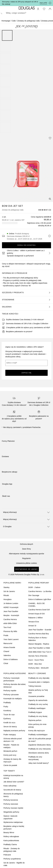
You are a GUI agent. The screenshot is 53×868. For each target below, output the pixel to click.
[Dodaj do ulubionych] (50, 138)
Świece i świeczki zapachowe (10, 817)
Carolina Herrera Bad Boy (39, 634)
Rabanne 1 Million (36, 618)
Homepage (6, 21)
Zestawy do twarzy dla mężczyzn (12, 760)
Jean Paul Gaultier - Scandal (40, 630)
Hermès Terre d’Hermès (38, 656)
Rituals (6, 595)
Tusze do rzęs (9, 715)
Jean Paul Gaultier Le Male (39, 648)
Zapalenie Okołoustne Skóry (40, 745)
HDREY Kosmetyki (11, 607)
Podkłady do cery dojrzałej (39, 678)
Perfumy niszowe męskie (13, 808)
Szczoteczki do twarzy (12, 790)
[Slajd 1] (7, 35)
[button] (26, 512)
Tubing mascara (35, 686)
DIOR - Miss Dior (35, 664)
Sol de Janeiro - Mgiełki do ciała (14, 864)
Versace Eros (34, 622)
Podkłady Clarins (10, 844)
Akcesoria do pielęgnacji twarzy (13, 795)
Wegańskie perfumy (11, 812)
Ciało (14, 21)
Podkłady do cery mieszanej (40, 749)
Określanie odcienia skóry (39, 753)
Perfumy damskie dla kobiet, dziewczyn (15, 686)
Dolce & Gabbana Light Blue (40, 599)
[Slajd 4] (5, 70)
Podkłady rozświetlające (38, 735)
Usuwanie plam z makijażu (39, 682)
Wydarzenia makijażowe (13, 822)
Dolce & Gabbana (11, 659)
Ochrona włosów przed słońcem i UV (13, 740)
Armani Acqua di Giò (37, 614)
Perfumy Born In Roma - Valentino (38, 639)
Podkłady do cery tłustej (38, 716)
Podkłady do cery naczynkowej (35, 758)
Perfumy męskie (10, 691)
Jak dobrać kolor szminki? (14, 782)
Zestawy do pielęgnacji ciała (28, 21)
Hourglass (8, 599)
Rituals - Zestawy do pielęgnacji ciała (12, 850)
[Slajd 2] (5, 47)
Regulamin (26, 558)
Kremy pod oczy (10, 755)
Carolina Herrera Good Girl (39, 610)
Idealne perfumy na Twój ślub (38, 691)
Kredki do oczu (9, 723)
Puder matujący (10, 735)
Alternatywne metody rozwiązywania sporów (26, 554)
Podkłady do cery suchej (38, 704)
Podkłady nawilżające (37, 708)
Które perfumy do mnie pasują (37, 726)
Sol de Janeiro (9, 591)
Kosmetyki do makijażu (13, 699)
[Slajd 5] (5, 81)
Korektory (7, 711)
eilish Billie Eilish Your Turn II (40, 652)
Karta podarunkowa (11, 840)
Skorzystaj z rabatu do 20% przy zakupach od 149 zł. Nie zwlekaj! (20, 3)
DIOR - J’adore (34, 587)
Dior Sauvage (34, 595)
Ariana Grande (9, 647)
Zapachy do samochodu (38, 700)
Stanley (6, 587)
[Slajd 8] (5, 116)
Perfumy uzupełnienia (12, 859)
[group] (26, 81)
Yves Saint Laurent (11, 639)
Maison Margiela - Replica (39, 644)
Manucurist (8, 643)
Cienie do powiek (10, 765)
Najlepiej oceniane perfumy (14, 731)
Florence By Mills (10, 631)
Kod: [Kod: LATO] (43, 3)
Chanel (6, 651)
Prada (6, 635)
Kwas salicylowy (10, 786)
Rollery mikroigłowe (11, 836)
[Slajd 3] (5, 58)
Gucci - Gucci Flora (36, 660)
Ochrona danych (27, 544)
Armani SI (32, 626)
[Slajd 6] (5, 93)
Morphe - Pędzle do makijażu (11, 746)
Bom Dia (8, 206)
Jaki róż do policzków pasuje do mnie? (40, 740)
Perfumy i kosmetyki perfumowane (11, 679)
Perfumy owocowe (11, 804)
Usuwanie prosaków (36, 696)
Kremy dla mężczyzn (37, 731)
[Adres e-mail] (26, 363)
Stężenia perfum (35, 720)
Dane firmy (27, 549)
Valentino (7, 655)
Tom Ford (7, 627)
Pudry (6, 707)
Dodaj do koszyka (26, 245)
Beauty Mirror (9, 832)
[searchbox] (26, 13)
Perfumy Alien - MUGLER (39, 668)
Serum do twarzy (10, 727)
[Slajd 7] (5, 104)
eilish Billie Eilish (10, 623)
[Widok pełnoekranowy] (50, 199)
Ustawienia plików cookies (27, 563)
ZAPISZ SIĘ (27, 373)
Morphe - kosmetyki (11, 615)
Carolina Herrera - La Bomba (40, 591)
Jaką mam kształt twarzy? (39, 763)
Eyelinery (7, 719)
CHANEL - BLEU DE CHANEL (37, 605)
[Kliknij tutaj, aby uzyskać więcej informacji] (50, 3)
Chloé (6, 663)
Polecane (7, 855)
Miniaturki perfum (10, 751)
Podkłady (7, 703)
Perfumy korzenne (11, 800)
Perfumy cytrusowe (11, 695)
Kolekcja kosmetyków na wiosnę (13, 777)
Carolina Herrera (10, 619)
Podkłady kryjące (35, 712)
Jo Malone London (11, 603)
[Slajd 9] (5, 127)
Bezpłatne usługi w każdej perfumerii (14, 828)
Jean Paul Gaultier (11, 611)
